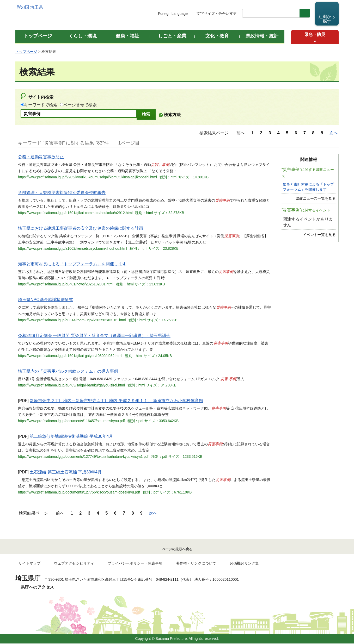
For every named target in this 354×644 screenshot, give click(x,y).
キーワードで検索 (41, 105)
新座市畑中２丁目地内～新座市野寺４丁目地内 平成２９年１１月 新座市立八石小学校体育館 (116, 401)
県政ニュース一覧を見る (316, 199)
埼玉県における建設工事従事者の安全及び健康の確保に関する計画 (81, 228)
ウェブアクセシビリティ (74, 564)
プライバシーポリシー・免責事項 (135, 564)
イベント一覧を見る (319, 235)
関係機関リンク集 (244, 564)
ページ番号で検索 (80, 105)
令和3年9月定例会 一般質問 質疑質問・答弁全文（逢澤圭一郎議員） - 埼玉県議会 (94, 336)
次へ (334, 133)
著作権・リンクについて (196, 564)
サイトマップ (29, 564)
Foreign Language (173, 14)
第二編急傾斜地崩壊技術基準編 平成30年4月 (71, 436)
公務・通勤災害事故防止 (41, 157)
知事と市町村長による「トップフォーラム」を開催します (72, 264)
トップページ (26, 52)
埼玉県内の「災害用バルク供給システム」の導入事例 (68, 371)
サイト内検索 (41, 97)
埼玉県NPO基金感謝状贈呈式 (45, 300)
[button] (315, 42)
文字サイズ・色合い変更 (217, 14)
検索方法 (172, 115)
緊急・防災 (315, 35)
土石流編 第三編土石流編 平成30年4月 (66, 472)
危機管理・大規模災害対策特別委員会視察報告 (62, 193)
